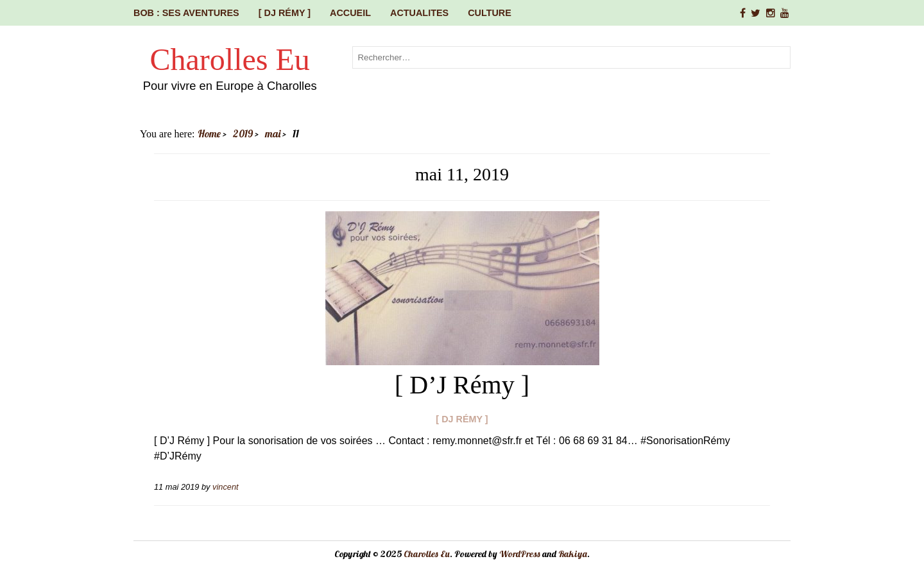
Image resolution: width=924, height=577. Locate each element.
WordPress (520, 554)
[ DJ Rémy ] (285, 13)
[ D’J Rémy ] (462, 385)
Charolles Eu (230, 59)
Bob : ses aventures (186, 13)
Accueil (350, 13)
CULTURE (490, 13)
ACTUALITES (419, 13)
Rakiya (573, 554)
